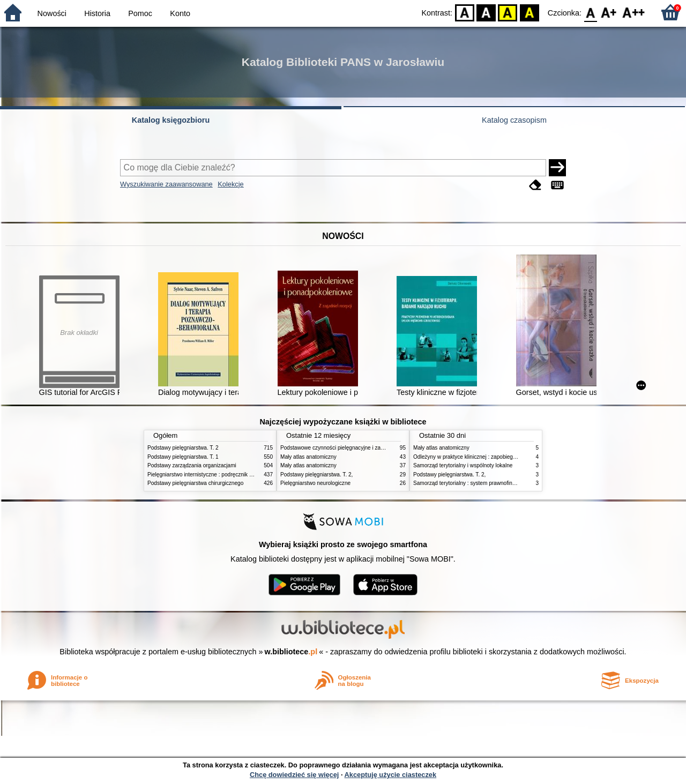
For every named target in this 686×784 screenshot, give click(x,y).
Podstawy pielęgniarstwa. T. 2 (183, 448)
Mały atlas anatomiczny (308, 457)
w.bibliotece (291, 652)
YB (508, 12)
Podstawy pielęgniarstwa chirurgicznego (195, 483)
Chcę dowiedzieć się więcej (294, 775)
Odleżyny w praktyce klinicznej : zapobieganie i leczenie (480, 457)
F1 (609, 12)
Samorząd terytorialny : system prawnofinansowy (472, 483)
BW (486, 12)
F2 (634, 12)
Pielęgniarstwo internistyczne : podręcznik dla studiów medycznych (228, 475)
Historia (97, 13)
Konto (180, 13)
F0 (590, 12)
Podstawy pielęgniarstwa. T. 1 (183, 457)
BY (529, 12)
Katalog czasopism (514, 120)
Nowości (52, 13)
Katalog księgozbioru (171, 120)
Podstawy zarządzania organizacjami (192, 465)
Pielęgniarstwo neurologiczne (315, 483)
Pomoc (140, 13)
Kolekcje (230, 184)
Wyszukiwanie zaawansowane (166, 184)
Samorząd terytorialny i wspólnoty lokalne (463, 465)
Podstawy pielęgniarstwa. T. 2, (316, 475)
